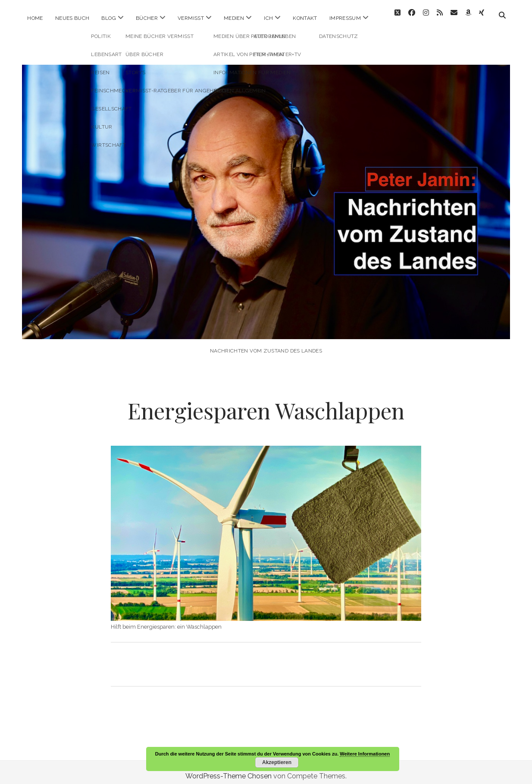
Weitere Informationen (365, 754)
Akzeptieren (277, 762)
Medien (234, 18)
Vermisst (191, 18)
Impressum (345, 18)
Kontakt (305, 18)
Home (35, 18)
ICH (268, 18)
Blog (108, 18)
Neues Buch (72, 18)
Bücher (147, 18)
